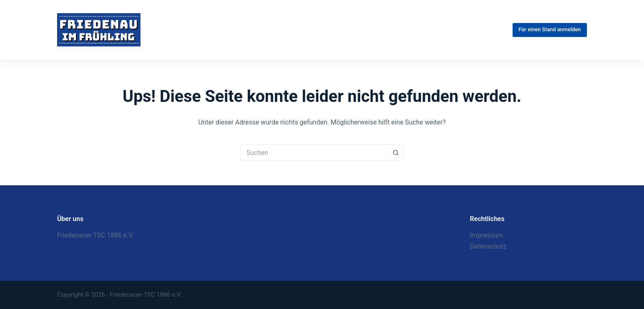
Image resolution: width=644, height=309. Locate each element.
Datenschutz (488, 246)
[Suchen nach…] (314, 152)
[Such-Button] (396, 152)
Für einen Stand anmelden (550, 29)
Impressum (486, 235)
